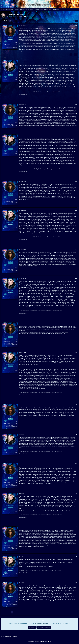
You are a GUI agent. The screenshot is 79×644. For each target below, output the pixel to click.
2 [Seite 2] (6, 21)
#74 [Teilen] (76, 493)
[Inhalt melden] (71, 55)
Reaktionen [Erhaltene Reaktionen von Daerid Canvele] (6, 78)
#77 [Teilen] (76, 583)
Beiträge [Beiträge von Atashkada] (5, 42)
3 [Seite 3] (8, 21)
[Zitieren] (75, 55)
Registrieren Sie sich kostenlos (42, 623)
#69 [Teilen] (76, 323)
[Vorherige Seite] (2, 21)
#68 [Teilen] (76, 278)
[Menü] (2, 6)
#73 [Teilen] (76, 464)
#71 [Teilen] (76, 405)
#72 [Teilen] (76, 434)
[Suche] (74, 6)
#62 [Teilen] (76, 61)
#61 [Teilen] (76, 26)
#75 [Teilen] (76, 527)
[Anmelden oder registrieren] (77, 6)
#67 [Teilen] (76, 249)
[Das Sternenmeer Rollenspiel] (38, 2)
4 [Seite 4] (10, 21)
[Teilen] (77, 21)
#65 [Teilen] (76, 181)
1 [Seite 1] (4, 21)
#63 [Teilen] (76, 104)
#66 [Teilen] (76, 211)
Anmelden (32, 627)
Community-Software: (39, 642)
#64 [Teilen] (76, 135)
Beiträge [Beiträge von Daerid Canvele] (5, 80)
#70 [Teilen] (76, 352)
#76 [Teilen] (76, 557)
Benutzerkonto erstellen (44, 627)
